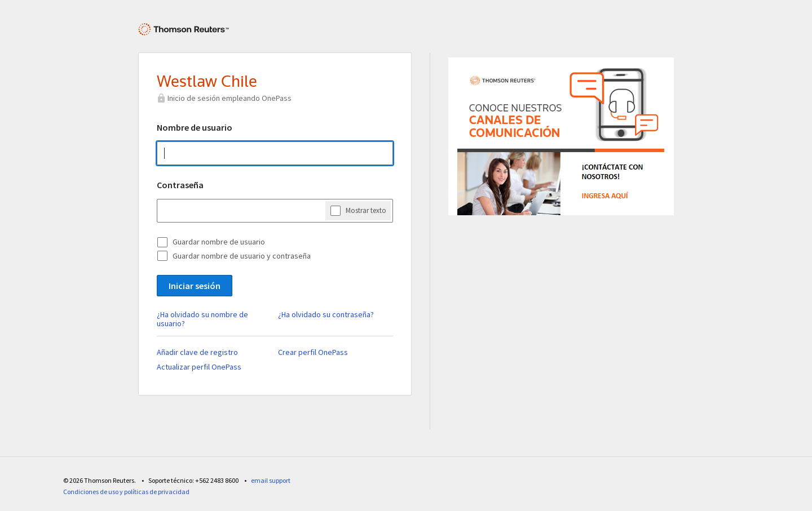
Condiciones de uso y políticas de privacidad (126, 492)
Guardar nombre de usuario (219, 242)
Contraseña (180, 185)
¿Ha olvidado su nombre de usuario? (202, 319)
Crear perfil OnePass (313, 352)
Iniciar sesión (195, 286)
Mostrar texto (366, 210)
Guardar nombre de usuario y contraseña (242, 256)
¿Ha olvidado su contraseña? (326, 314)
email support (271, 480)
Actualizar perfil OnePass (199, 367)
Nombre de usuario (195, 127)
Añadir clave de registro (197, 352)
